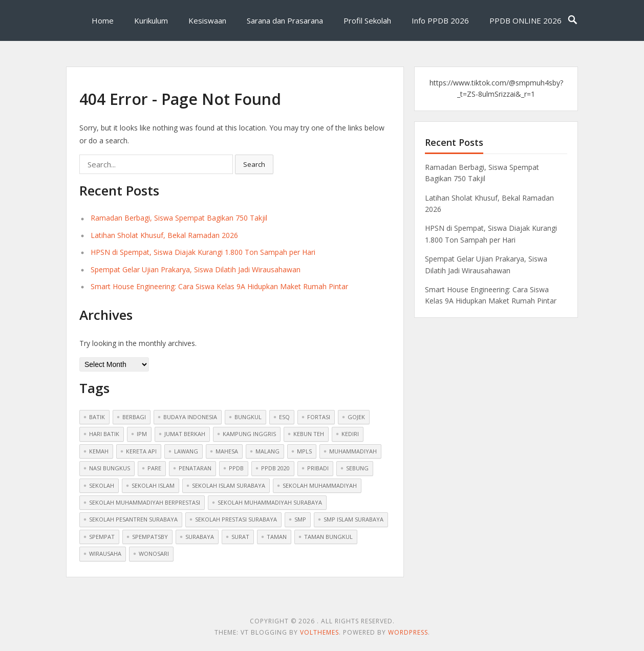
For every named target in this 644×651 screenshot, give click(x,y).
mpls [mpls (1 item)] (304, 451)
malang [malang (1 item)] (267, 451)
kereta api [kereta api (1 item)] (141, 451)
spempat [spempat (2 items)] (102, 537)
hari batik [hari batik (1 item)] (104, 434)
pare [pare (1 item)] (154, 468)
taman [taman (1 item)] (277, 537)
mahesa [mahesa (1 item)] (227, 451)
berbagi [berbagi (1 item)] (134, 417)
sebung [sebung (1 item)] (357, 468)
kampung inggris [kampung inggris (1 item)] (249, 434)
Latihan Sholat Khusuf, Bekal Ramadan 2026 (164, 235)
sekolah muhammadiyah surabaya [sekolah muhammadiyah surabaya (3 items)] (270, 502)
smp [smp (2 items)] (300, 519)
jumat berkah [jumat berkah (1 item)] (185, 434)
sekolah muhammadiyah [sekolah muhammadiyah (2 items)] (320, 485)
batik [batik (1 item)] (97, 417)
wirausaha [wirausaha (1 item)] (105, 554)
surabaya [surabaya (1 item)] (200, 537)
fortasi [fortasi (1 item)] (319, 417)
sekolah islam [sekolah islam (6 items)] (153, 485)
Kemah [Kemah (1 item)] (99, 451)
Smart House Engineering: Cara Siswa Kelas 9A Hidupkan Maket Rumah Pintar (219, 286)
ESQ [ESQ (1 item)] (284, 417)
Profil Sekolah (367, 20)
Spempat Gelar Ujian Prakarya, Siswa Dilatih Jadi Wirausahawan (196, 269)
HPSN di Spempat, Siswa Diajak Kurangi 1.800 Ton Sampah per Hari (203, 252)
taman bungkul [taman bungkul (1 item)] (328, 537)
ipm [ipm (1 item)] (142, 434)
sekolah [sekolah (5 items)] (102, 485)
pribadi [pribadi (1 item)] (318, 468)
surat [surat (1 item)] (240, 537)
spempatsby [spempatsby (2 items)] (150, 537)
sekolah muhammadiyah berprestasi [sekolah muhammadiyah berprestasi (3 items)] (145, 502)
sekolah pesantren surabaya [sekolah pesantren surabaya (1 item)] (133, 519)
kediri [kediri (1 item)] (350, 434)
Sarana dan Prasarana (285, 20)
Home (103, 20)
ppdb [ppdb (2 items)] (236, 468)
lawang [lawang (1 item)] (186, 451)
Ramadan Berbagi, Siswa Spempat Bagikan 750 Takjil (179, 218)
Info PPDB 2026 (440, 20)
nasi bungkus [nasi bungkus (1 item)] (110, 468)
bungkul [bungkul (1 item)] (248, 417)
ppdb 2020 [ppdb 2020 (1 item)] (275, 468)
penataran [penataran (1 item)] (195, 468)
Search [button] (254, 164)
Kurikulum (151, 20)
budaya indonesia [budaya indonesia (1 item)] (190, 417)
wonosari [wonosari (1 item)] (154, 554)
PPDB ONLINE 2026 (525, 20)
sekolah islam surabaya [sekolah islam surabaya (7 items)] (229, 485)
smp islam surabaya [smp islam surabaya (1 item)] (353, 519)
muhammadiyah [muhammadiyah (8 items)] (353, 451)
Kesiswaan (207, 20)
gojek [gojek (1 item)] (356, 417)
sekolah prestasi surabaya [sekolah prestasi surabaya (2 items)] (236, 519)
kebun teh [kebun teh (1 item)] (309, 434)
